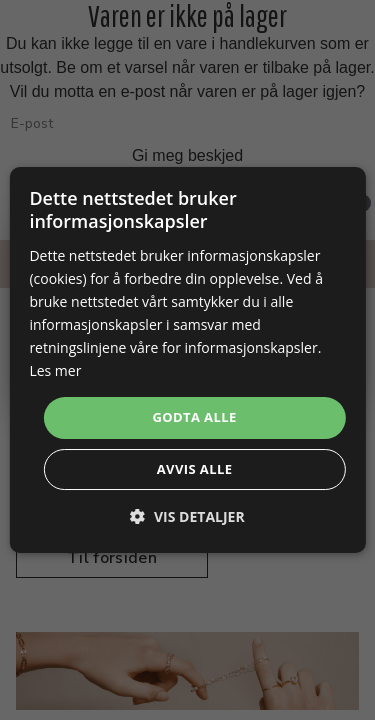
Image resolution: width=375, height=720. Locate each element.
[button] (187, 516)
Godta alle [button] (194, 417)
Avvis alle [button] (195, 469)
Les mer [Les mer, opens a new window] (55, 370)
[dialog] (187, 360)
